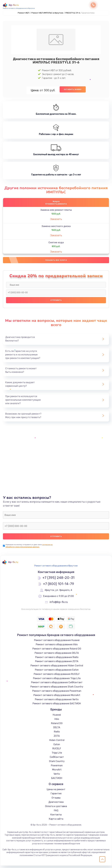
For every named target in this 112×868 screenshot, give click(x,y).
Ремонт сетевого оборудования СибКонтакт (57, 685)
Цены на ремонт (56, 792)
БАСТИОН (57, 780)
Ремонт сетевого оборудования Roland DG (57, 651)
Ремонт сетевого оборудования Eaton (57, 672)
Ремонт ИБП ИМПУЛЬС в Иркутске (47, 13)
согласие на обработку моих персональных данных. (29, 548)
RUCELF (57, 751)
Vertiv (57, 776)
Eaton (57, 747)
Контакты (56, 817)
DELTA (57, 730)
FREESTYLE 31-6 (73, 13)
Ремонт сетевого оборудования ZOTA (57, 664)
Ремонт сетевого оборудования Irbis (57, 647)
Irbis (57, 721)
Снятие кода (56, 243)
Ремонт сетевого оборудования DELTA (57, 655)
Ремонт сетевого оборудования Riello (57, 659)
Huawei (57, 717)
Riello (57, 734)
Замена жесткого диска (56, 227)
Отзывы (56, 800)
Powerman (57, 768)
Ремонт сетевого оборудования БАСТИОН (57, 706)
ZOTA (57, 738)
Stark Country (57, 764)
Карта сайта (56, 821)
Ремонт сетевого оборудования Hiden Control (57, 668)
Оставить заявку (73, 89)
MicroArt (57, 772)
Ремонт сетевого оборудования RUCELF (57, 676)
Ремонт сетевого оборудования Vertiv (57, 702)
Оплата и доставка (56, 809)
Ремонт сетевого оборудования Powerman (57, 693)
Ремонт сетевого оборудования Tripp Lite (57, 680)
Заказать (56, 220)
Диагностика (56, 804)
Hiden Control (57, 742)
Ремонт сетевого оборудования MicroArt (57, 697)
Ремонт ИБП (24, 13)
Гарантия (56, 796)
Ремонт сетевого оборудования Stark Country (57, 689)
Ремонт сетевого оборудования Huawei (57, 643)
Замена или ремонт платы (56, 211)
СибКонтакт (57, 759)
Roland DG (57, 725)
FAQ (56, 813)
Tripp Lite (57, 755)
